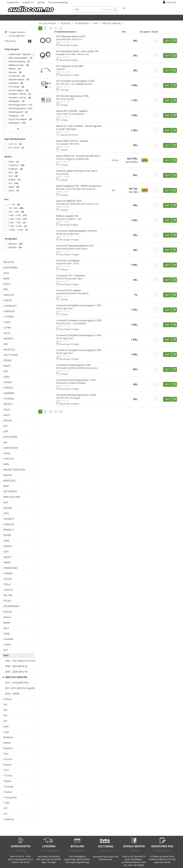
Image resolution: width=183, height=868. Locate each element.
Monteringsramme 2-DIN (20, 108)
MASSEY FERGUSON (14, 470)
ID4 (5, 710)
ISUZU (7, 410)
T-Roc (7, 803)
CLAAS (7, 322)
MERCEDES (9, 481)
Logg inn (171, 2)
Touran (8, 792)
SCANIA (8, 546)
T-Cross (8, 775)
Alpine (11, 187)
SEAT (6, 552)
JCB (5, 426)
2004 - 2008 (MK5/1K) (16, 672)
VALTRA (8, 595)
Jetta (6, 726)
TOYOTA (8, 590)
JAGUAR (8, 420)
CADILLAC (9, 295)
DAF (6, 344)
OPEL (6, 513)
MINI (6, 486)
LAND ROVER (11, 448)
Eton (11, 172)
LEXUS (7, 453)
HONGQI (8, 388)
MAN (6, 464)
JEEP (6, 431)
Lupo (6, 732)
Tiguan (7, 781)
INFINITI (8, 404)
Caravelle (8, 639)
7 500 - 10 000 (15, 226)
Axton (11, 162)
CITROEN (9, 317)
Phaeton (8, 748)
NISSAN (8, 508)
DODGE (8, 360)
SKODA (7, 557)
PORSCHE (9, 524)
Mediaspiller (14, 101)
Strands (12, 180)
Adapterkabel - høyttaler (20, 54)
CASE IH (8, 300)
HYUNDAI (9, 399)
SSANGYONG (10, 568)
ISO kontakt (14, 87)
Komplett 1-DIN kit (17, 94)
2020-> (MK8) (12, 694)
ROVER (7, 535)
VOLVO (7, 601)
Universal (9, 819)
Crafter (7, 644)
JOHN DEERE (10, 437)
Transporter (10, 797)
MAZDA (8, 475)
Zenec (11, 190)
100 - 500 (13, 208)
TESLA (7, 584)
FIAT (6, 371)
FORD (6, 377)
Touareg (8, 786)
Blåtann (12, 69)
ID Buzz (8, 699)
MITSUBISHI (10, 491)
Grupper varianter (17, 32)
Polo (6, 754)
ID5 (5, 715)
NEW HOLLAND (12, 497)
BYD (6, 289)
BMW (6, 279)
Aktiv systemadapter (18, 58)
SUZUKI (8, 579)
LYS (5, 814)
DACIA (7, 333)
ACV (10, 183)
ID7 (5, 721)
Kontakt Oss (28, 2)
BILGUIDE (66, 23)
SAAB (6, 541)
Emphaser (13, 169)
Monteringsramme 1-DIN (20, 105)
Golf (95, 23)
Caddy (7, 633)
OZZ (11, 176)
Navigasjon (14, 116)
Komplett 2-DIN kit (17, 97)
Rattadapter (14, 123)
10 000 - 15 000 (16, 230)
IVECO (7, 415)
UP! (5, 808)
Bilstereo (13, 244)
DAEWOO (9, 339)
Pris (124, 32)
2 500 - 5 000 (15, 219)
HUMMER (9, 393)
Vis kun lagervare (17, 36)
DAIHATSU (9, 350)
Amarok (8, 612)
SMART (7, 562)
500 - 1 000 (14, 212)
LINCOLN (9, 459)
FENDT (7, 366)
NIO (6, 502)
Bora (6, 628)
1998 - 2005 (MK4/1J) (16, 666)
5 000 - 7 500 (15, 222)
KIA (5, 442)
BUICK (7, 284)
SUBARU (8, 573)
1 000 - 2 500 (15, 215)
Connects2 (13, 165)
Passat (7, 743)
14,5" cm (13, 144)
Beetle (7, 623)
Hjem (54, 23)
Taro (6, 770)
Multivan (8, 737)
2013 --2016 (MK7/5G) (17, 683)
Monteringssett (16, 112)
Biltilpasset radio (16, 65)
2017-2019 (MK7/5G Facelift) (19, 688)
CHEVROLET (10, 306)
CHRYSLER (9, 311)
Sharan (7, 765)
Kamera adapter (16, 90)
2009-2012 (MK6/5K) (111, 23)
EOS (6, 650)
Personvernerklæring (58, 2)
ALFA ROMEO (11, 268)
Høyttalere (13, 83)
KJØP (167, 41)
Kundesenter (13, 2)
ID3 (5, 704)
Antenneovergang (17, 61)
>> (61, 28)
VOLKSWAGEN (82, 23)
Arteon (7, 617)
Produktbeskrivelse (65, 32)
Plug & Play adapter (18, 119)
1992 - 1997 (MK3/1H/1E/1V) (19, 661)
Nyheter (41, 2)
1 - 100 (12, 204)
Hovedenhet (14, 76)
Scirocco (8, 759)
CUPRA (7, 328)
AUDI (6, 273)
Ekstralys (13, 72)
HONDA (8, 382)
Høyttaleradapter (16, 79)
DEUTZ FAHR (11, 355)
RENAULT (9, 530)
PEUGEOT (9, 519)
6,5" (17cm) (14, 148)
